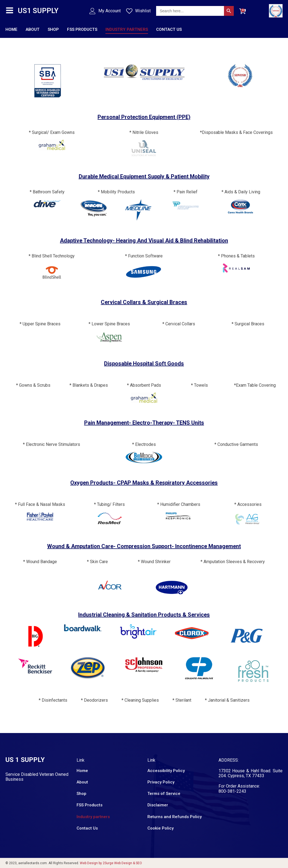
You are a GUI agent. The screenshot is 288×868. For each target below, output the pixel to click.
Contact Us (169, 29)
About (33, 29)
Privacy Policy (161, 782)
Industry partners (127, 29)
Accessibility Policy (166, 770)
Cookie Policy (160, 828)
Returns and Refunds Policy (175, 816)
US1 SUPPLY (38, 10)
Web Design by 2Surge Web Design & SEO (111, 863)
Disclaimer (158, 805)
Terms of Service (164, 793)
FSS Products (82, 29)
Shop (53, 29)
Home (11, 29)
